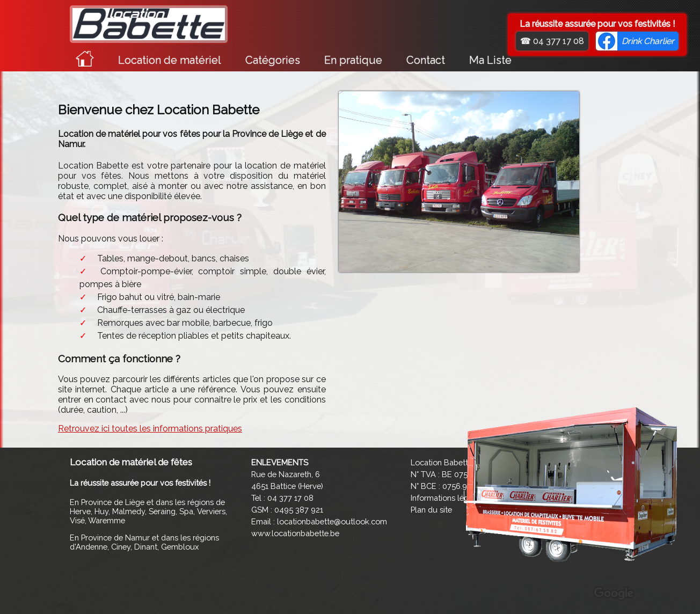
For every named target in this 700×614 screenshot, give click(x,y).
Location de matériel (170, 60)
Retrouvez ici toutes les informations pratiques (150, 429)
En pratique (353, 60)
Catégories (273, 60)
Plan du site (431, 510)
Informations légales (447, 498)
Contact (426, 60)
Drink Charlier (648, 41)
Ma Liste (490, 60)
